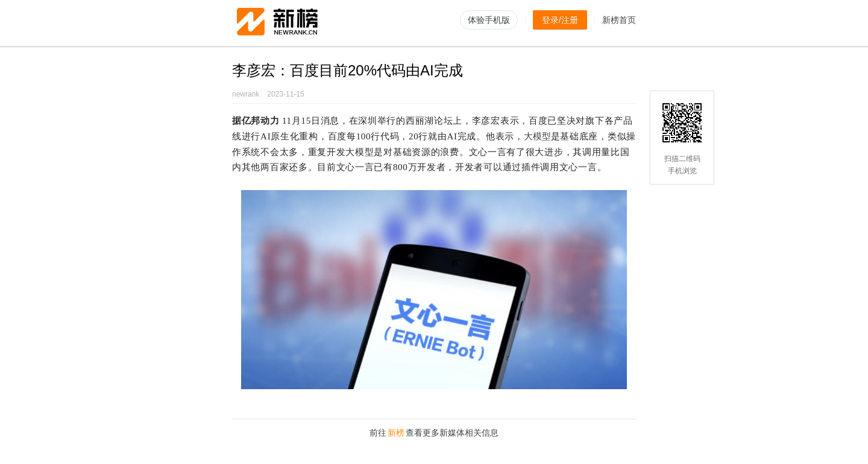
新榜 (396, 433)
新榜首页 (619, 20)
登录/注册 (560, 20)
